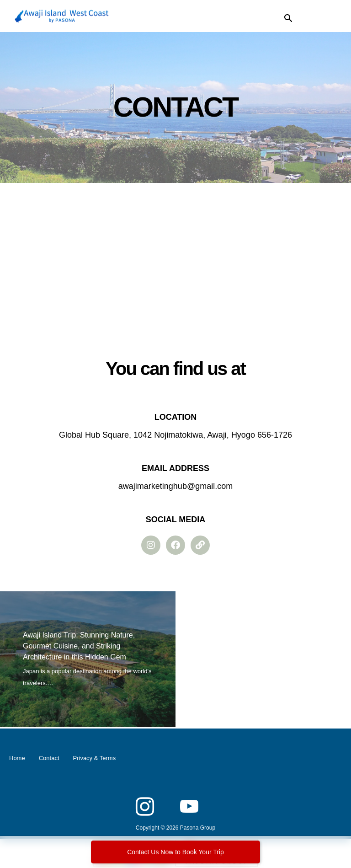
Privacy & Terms (95, 758)
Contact (49, 758)
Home (17, 758)
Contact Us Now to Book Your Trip (175, 852)
